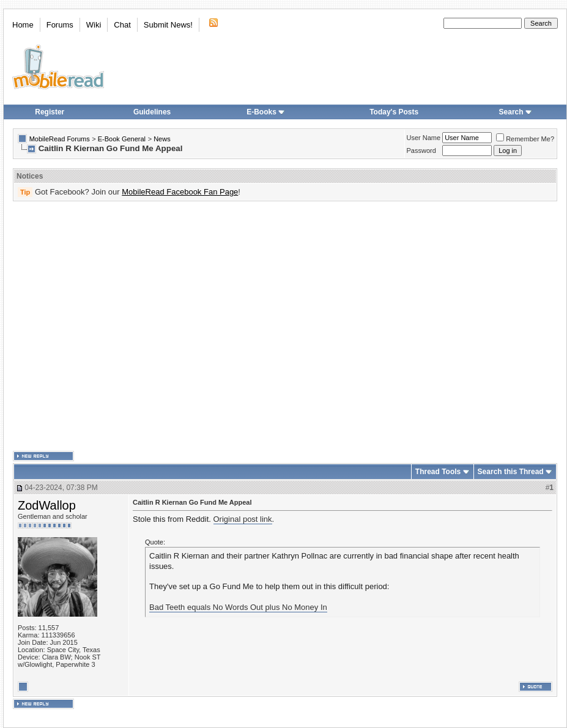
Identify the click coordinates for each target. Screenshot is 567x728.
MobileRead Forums (60, 139)
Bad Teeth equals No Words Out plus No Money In (238, 607)
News (162, 139)
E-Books (266, 112)
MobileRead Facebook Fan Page (180, 192)
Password (421, 150)
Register (50, 112)
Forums (60, 25)
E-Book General (122, 139)
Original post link (243, 519)
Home (23, 25)
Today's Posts (394, 112)
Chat (122, 25)
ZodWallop (47, 505)
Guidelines (152, 112)
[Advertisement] (115, 326)
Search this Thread (511, 472)
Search (516, 112)
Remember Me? (525, 139)
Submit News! (168, 25)
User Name (424, 138)
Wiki (94, 25)
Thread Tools (438, 472)
